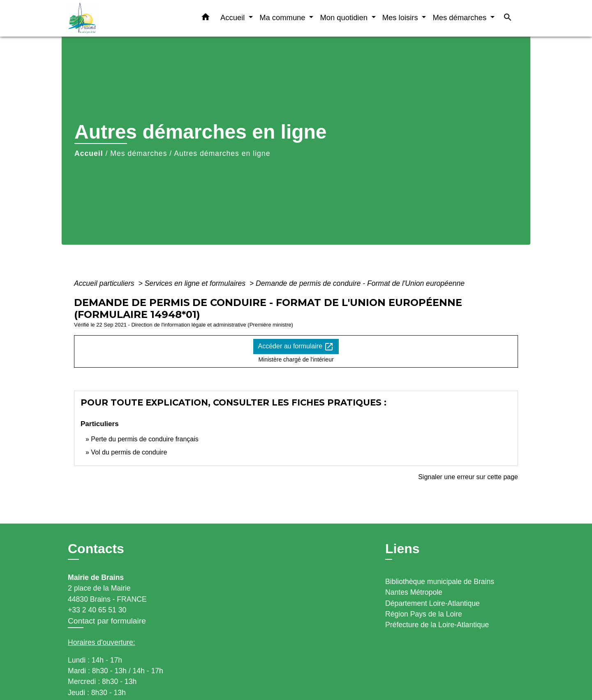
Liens (402, 549)
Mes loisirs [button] (401, 17)
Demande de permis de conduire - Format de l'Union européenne (360, 283)
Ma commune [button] (283, 17)
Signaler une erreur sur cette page (468, 477)
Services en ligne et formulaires (196, 283)
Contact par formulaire (107, 621)
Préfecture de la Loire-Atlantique (437, 625)
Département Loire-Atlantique (432, 603)
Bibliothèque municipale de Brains (440, 582)
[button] (206, 19)
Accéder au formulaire (296, 347)
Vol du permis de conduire (129, 452)
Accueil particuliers (105, 283)
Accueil (89, 153)
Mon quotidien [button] (345, 17)
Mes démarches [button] (460, 17)
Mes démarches (139, 153)
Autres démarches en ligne (222, 153)
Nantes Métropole (414, 592)
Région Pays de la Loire (424, 614)
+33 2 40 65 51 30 (97, 610)
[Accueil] (119, 18)
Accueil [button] (234, 17)
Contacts (96, 549)
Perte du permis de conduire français (145, 439)
